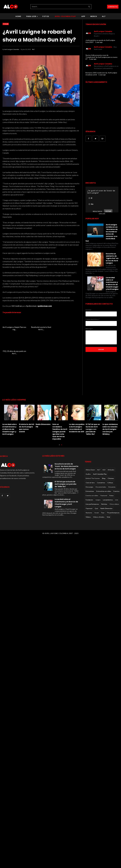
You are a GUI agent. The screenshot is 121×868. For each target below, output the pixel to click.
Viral (108, 513)
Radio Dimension (106, 505)
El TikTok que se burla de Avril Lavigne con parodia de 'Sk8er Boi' (93, 426)
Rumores (89, 509)
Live (117, 496)
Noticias (104, 500)
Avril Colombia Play (65, 16)
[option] (11, 416)
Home (18, 16)
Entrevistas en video (104, 488)
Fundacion (89, 496)
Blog (104, 475)
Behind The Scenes (93, 475)
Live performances (92, 500)
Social (97, 509)
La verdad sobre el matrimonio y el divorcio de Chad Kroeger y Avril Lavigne (10, 426)
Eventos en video (92, 492)
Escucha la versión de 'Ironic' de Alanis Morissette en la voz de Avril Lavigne (67, 463)
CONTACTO (113, 7)
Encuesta (112, 483)
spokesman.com (45, 306)
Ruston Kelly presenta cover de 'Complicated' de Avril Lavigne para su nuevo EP (101, 57)
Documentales (101, 483)
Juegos (98, 496)
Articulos (111, 466)
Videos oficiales (99, 513)
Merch (94, 16)
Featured (104, 492)
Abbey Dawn (90, 466)
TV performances (113, 509)
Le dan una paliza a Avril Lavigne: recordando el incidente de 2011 (77, 424)
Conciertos (101, 479)
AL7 (104, 16)
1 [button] (59, 442)
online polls (102, 214)
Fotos (46, 16)
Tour (6, 24)
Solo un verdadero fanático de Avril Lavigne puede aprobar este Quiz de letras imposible (60, 428)
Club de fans (90, 479)
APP (83, 16)
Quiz (96, 505)
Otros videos (114, 500)
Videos (88, 513)
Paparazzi (89, 505)
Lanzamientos (108, 496)
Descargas (89, 483)
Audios (88, 470)
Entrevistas (90, 488)
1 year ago (99, 42)
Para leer (32, 16)
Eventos (116, 488)
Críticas (110, 479)
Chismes (111, 475)
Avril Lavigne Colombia (12, 49)
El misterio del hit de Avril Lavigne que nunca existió (27, 424)
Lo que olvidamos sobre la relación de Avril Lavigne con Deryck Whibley (110, 426)
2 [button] (62, 442)
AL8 (104, 466)
